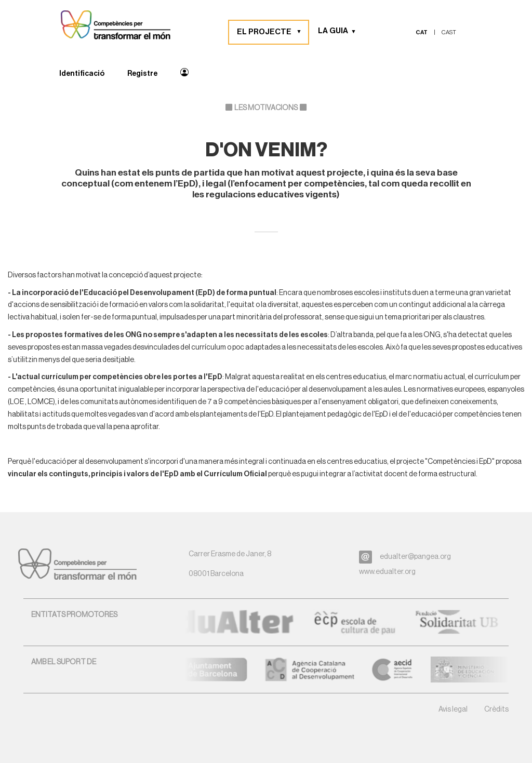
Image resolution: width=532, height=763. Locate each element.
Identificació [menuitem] (82, 74)
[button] (303, 32)
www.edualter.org (387, 572)
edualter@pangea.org (415, 557)
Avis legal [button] (453, 710)
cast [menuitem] (449, 32)
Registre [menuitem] (142, 74)
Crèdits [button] (496, 710)
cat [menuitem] (422, 32)
